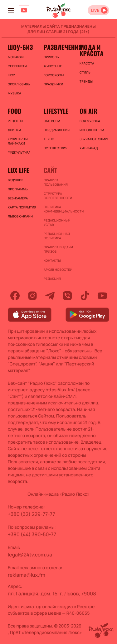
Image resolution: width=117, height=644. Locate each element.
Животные (53, 66)
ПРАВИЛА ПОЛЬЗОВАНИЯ (56, 182)
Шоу (11, 75)
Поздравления (57, 130)
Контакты (52, 260)
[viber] (67, 296)
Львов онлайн (20, 216)
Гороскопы (54, 75)
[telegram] (50, 296)
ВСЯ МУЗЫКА (90, 121)
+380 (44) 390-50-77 (32, 534)
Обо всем (52, 121)
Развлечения (58, 47)
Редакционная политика (57, 236)
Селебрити (17, 66)
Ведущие (16, 180)
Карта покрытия (22, 207)
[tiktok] (85, 296)
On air (88, 111)
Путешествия (56, 148)
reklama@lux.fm (27, 575)
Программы (18, 189)
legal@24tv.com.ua (30, 555)
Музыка (15, 93)
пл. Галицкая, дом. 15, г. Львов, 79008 (52, 594)
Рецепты (15, 121)
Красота (87, 63)
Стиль (85, 72)
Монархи (16, 57)
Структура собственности (58, 196)
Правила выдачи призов (58, 249)
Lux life (18, 170)
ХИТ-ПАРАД (89, 148)
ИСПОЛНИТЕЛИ (92, 130)
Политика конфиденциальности (58, 209)
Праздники (53, 84)
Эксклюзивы (19, 84)
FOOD (15, 111)
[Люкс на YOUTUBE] (24, 10)
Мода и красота (91, 50)
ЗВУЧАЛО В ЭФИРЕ (94, 139)
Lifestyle (56, 111)
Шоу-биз (20, 47)
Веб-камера (18, 198)
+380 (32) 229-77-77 (32, 514)
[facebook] (15, 296)
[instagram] (32, 296)
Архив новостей (58, 270)
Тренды (86, 81)
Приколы (51, 57)
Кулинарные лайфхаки (19, 141)
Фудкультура (19, 152)
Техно (49, 139)
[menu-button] (11, 10)
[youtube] (102, 296)
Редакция (52, 279)
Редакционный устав (57, 222)
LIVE (95, 10)
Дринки (14, 130)
